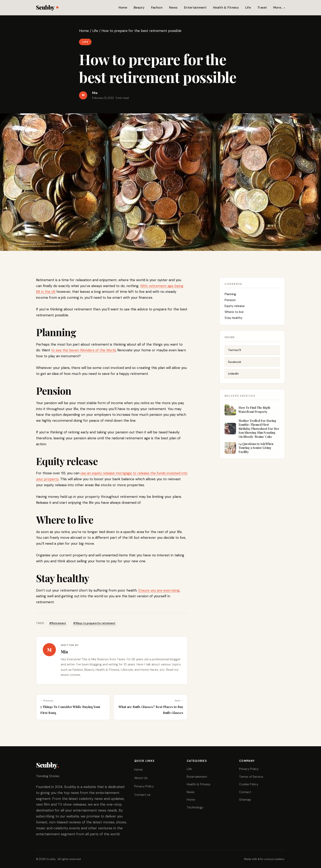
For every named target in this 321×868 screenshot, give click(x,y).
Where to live (234, 313)
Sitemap (245, 800)
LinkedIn (233, 375)
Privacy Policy (144, 786)
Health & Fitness (226, 8)
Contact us (142, 795)
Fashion (157, 8)
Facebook (235, 363)
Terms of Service (251, 777)
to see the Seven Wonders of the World (83, 350)
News (173, 8)
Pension (231, 301)
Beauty (139, 8)
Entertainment (195, 8)
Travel (262, 8)
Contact (245, 792)
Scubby (47, 7)
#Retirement (58, 623)
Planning (231, 295)
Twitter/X (235, 352)
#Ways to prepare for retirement (94, 623)
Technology (195, 807)
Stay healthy (234, 319)
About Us (141, 778)
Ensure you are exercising (159, 590)
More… (278, 8)
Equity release (235, 307)
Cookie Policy (249, 784)
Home (123, 8)
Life (248, 8)
